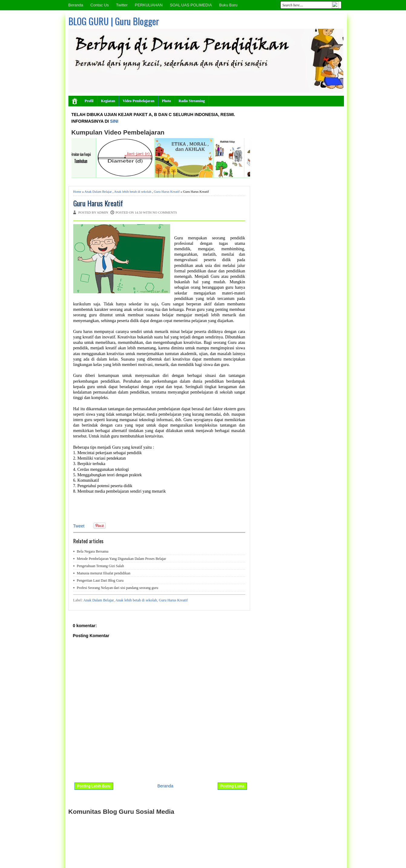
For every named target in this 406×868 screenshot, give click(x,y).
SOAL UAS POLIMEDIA (191, 5)
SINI (114, 121)
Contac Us (100, 5)
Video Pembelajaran (139, 101)
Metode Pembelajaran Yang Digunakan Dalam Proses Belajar (122, 559)
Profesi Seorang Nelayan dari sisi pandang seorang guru (118, 588)
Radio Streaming (192, 101)
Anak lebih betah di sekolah (133, 191)
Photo (167, 101)
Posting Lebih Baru (94, 786)
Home (77, 191)
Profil (89, 101)
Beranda (76, 5)
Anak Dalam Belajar (98, 191)
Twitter (122, 5)
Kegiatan (108, 101)
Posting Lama (232, 786)
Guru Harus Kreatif (167, 191)
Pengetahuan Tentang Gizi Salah (101, 566)
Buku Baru (228, 5)
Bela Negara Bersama (93, 551)
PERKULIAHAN (149, 5)
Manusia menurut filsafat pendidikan (104, 573)
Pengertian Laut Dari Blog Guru (100, 580)
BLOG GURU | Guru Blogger (114, 21)
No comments (165, 212)
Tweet (79, 526)
